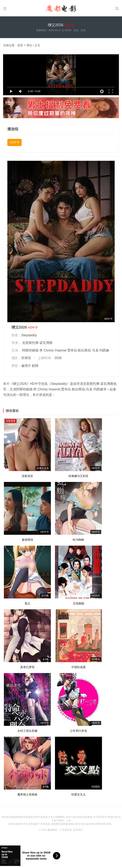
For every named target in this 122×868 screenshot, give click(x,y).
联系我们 (78, 830)
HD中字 (15, 142)
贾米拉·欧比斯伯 (79, 350)
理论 (29, 45)
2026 (58, 358)
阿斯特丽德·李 (32, 350)
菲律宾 (26, 358)
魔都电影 (53, 830)
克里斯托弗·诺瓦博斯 (37, 343)
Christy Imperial (55, 350)
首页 (20, 45)
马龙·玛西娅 (101, 350)
